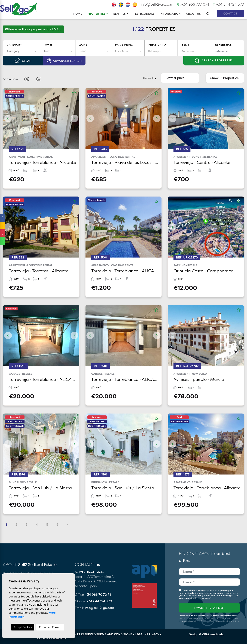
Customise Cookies (50, 627)
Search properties (214, 61)
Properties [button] (96, 14)
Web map (60, 638)
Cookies (44, 638)
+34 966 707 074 (193, 4)
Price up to (157, 45)
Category (14, 45)
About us (193, 14)
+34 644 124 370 (229, 4)
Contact (231, 13)
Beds (185, 45)
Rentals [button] (119, 14)
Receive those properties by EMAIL (33, 29)
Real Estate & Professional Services (28, 573)
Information (170, 14)
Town (48, 45)
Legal (139, 634)
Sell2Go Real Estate (19, 9)
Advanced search (64, 61)
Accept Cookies (23, 627)
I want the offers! (209, 608)
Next (74, 119)
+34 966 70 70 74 (98, 595)
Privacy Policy (231, 593)
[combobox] (21, 51)
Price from (124, 45)
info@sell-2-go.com (157, 4)
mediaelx (217, 634)
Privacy (153, 634)
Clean (23, 61)
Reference (223, 45)
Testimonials (144, 14)
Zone (83, 45)
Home (78, 14)
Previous (8, 119)
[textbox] (21, 51)
